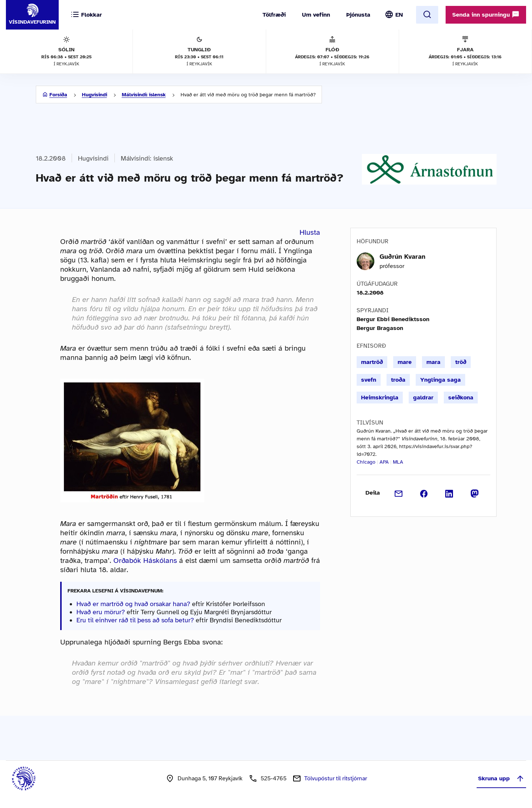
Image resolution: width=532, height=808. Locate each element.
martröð (372, 362)
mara (433, 362)
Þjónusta (358, 15)
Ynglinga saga (440, 380)
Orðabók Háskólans (145, 561)
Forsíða (58, 95)
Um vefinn (316, 15)
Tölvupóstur (336, 778)
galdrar (423, 398)
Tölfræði (274, 15)
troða (398, 380)
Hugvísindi (95, 95)
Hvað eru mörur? (101, 612)
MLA (398, 462)
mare (405, 362)
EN (399, 15)
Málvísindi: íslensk (144, 95)
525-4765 (274, 778)
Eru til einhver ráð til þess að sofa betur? (135, 620)
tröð (461, 362)
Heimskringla (380, 398)
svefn (369, 380)
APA (384, 462)
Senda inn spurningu (486, 14)
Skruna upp (501, 778)
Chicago (366, 462)
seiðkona (461, 398)
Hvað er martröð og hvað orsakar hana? (133, 604)
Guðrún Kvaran (402, 257)
